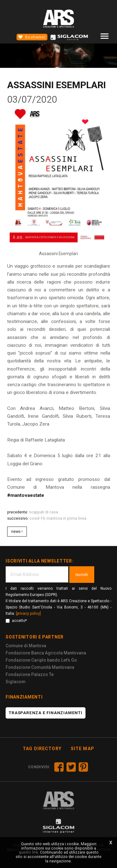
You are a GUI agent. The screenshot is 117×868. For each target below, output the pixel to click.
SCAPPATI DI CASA (44, 512)
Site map (83, 749)
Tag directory (42, 749)
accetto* (16, 621)
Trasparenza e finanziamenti (46, 713)
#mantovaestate (26, 495)
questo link (28, 852)
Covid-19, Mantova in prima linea (58, 518)
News (16, 531)
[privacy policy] (28, 613)
